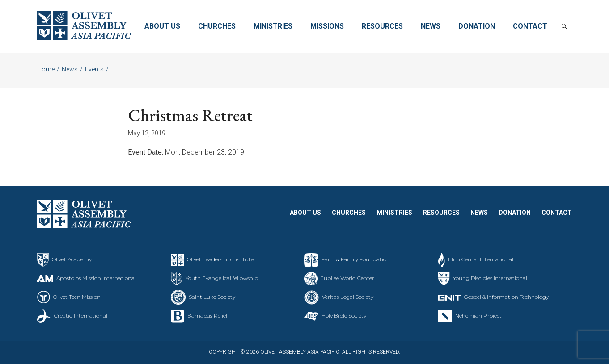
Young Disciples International (490, 278)
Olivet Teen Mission (77, 297)
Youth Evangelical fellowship (222, 278)
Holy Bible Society (344, 316)
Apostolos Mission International (96, 278)
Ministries (273, 26)
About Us (162, 26)
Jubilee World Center (348, 278)
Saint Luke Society (212, 297)
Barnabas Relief (207, 316)
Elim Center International (481, 259)
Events (94, 69)
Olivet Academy (72, 259)
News (431, 26)
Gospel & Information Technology (506, 297)
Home (46, 69)
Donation (477, 26)
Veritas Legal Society (348, 297)
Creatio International (81, 316)
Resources (382, 26)
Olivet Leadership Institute (220, 259)
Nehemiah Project (478, 316)
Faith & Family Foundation (356, 259)
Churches (217, 26)
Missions (327, 26)
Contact (530, 26)
